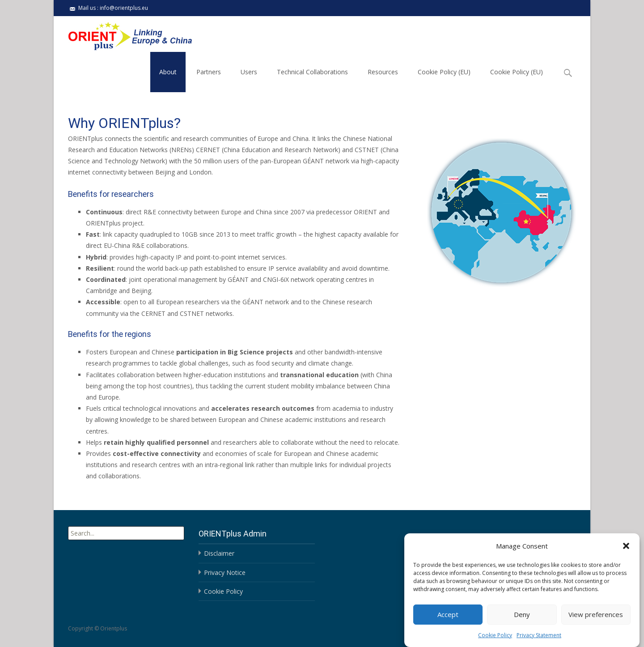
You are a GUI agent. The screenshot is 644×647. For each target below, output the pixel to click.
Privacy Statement (539, 641)
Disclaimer (219, 553)
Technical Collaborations (312, 72)
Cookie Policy (495, 641)
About (168, 72)
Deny (522, 621)
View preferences (596, 621)
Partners (209, 72)
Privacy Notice (225, 573)
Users (249, 72)
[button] (626, 553)
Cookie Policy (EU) (444, 72)
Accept (448, 621)
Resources (383, 72)
